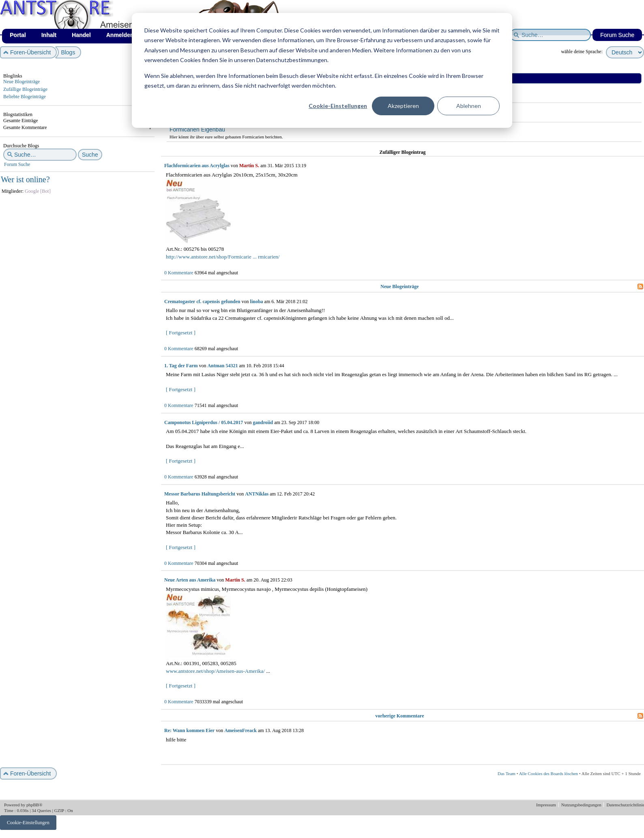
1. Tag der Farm (181, 366)
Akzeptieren (403, 106)
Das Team (507, 773)
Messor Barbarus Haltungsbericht (200, 494)
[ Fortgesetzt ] (181, 333)
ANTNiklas (257, 494)
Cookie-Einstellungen (338, 106)
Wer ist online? (25, 179)
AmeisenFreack (240, 730)
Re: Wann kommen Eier (189, 730)
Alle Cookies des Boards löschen (548, 773)
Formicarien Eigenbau (197, 129)
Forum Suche (17, 164)
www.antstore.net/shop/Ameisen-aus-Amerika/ (215, 671)
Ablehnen (469, 106)
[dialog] (322, 70)
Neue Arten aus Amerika (190, 580)
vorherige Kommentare (399, 716)
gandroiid (263, 422)
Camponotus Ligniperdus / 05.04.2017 (204, 422)
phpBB (33, 805)
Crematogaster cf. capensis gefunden (202, 302)
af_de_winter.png (91, 0)
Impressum (547, 805)
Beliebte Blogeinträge (25, 97)
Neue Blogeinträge (21, 82)
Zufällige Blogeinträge (25, 89)
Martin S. (249, 166)
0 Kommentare (179, 273)
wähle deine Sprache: (582, 52)
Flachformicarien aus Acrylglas (197, 166)
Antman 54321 (222, 366)
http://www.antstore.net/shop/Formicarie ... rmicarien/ (223, 257)
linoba (257, 302)
